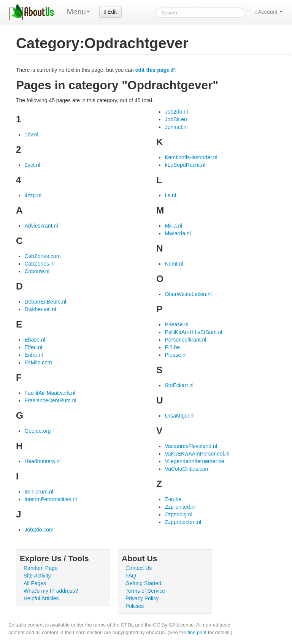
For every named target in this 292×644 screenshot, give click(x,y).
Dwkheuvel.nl (40, 309)
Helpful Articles (41, 598)
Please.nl (176, 355)
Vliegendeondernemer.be (194, 461)
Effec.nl (33, 347)
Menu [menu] (78, 12)
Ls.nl (170, 195)
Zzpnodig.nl (178, 514)
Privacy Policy (142, 598)
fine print (197, 632)
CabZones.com (42, 256)
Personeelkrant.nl (185, 340)
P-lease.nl (176, 324)
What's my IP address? (51, 591)
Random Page (41, 568)
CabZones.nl (39, 264)
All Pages (35, 583)
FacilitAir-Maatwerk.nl (50, 393)
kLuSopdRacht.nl (185, 165)
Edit (110, 12)
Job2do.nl (176, 112)
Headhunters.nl (42, 461)
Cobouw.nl (37, 271)
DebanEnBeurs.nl (45, 302)
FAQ (131, 576)
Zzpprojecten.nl (183, 522)
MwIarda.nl (178, 233)
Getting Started (143, 583)
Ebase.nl (35, 340)
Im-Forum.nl (39, 492)
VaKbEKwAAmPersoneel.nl (197, 454)
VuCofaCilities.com (187, 469)
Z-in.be (173, 499)
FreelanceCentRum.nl (50, 400)
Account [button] (269, 12)
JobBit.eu (176, 119)
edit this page (152, 70)
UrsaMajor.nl (180, 416)
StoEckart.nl (179, 385)
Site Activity (37, 576)
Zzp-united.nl (180, 507)
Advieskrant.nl (41, 226)
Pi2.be (172, 347)
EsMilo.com (38, 362)
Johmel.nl (176, 127)
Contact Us (139, 568)
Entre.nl (33, 355)
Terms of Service (145, 591)
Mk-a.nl (173, 226)
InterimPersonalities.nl (51, 499)
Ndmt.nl (174, 264)
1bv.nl (31, 134)
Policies (135, 606)
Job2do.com (39, 530)
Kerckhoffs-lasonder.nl (191, 157)
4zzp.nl (33, 195)
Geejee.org (37, 431)
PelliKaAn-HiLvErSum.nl (193, 332)
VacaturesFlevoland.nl (191, 446)
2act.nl (32, 165)
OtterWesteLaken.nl (188, 294)
